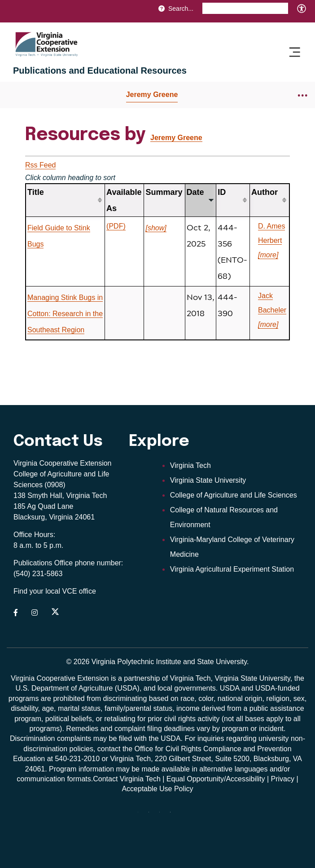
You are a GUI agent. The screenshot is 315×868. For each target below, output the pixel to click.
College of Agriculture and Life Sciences (234, 495)
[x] (163, 815)
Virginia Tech (190, 465)
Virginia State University (208, 480)
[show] (156, 228)
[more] (268, 255)
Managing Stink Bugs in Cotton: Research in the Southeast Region (65, 314)
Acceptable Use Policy (157, 789)
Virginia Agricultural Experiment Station (232, 569)
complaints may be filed (94, 738)
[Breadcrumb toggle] (303, 95)
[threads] (141, 815)
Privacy (283, 779)
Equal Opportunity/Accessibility (216, 779)
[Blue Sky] (174, 815)
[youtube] (152, 815)
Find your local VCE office (55, 591)
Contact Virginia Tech (127, 779)
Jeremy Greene (152, 95)
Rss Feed (40, 165)
